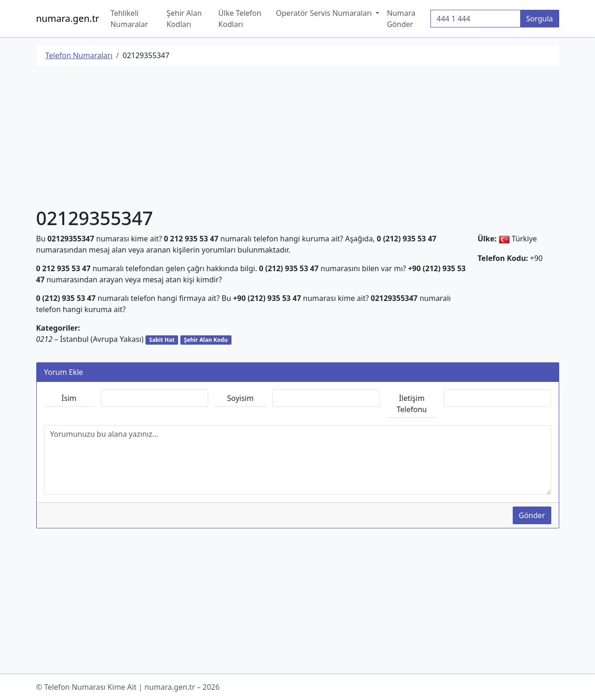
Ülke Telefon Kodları (240, 19)
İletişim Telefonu (412, 404)
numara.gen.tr (68, 18)
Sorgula (540, 19)
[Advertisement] (298, 138)
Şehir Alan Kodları (184, 19)
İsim (69, 398)
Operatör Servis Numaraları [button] (325, 13)
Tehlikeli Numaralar (129, 19)
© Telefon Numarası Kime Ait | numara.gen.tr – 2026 (128, 687)
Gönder (532, 515)
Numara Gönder (401, 19)
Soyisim (241, 398)
